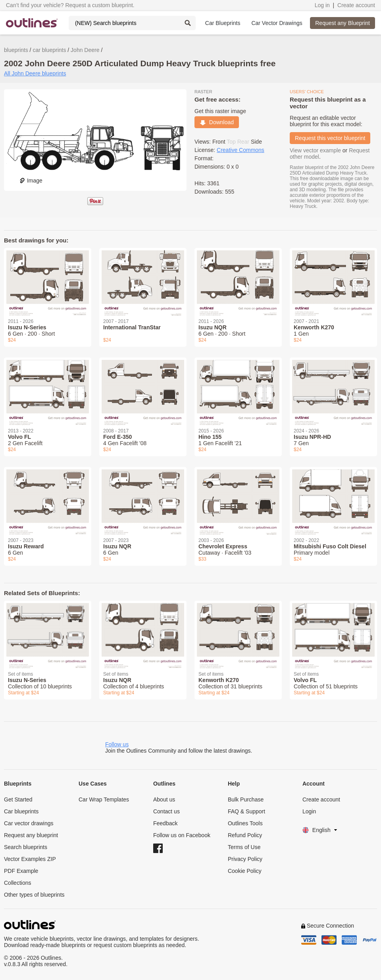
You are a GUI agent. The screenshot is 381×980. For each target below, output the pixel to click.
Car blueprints (21, 811)
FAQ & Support (246, 811)
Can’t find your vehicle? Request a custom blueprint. (70, 5)
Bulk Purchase (246, 799)
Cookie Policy (245, 871)
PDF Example (21, 871)
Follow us (117, 744)
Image (31, 181)
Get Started (18, 799)
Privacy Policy (245, 859)
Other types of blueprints (34, 895)
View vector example (315, 150)
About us (164, 799)
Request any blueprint (31, 835)
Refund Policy (245, 835)
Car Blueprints (223, 23)
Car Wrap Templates (104, 799)
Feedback (165, 823)
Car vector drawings (29, 823)
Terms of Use (244, 847)
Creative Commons (241, 150)
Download (217, 122)
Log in (322, 5)
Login (309, 811)
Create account (356, 5)
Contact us (166, 811)
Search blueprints (26, 847)
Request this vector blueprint (330, 138)
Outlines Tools (245, 823)
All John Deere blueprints (35, 73)
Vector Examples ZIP (30, 859)
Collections (17, 883)
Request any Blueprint (343, 23)
